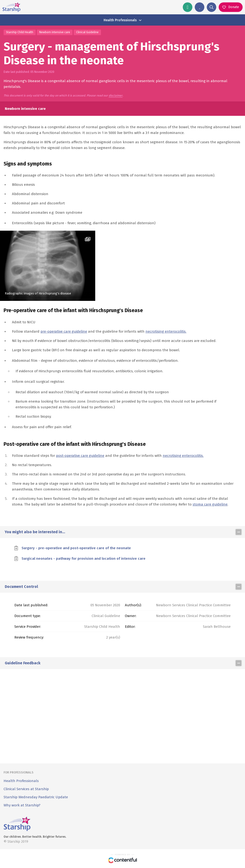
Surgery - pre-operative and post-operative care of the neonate (76, 548)
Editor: (130, 627)
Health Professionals (21, 781)
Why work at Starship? (22, 805)
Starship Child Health (20, 32)
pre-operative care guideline (64, 331)
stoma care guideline (210, 504)
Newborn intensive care (55, 32)
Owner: (131, 616)
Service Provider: (28, 627)
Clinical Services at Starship (26, 789)
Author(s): (133, 605)
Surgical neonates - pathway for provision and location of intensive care (84, 559)
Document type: (28, 616)
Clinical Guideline (87, 32)
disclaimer (116, 96)
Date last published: (31, 605)
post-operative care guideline (80, 456)
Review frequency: (29, 637)
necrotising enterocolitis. (166, 331)
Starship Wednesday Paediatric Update (36, 797)
